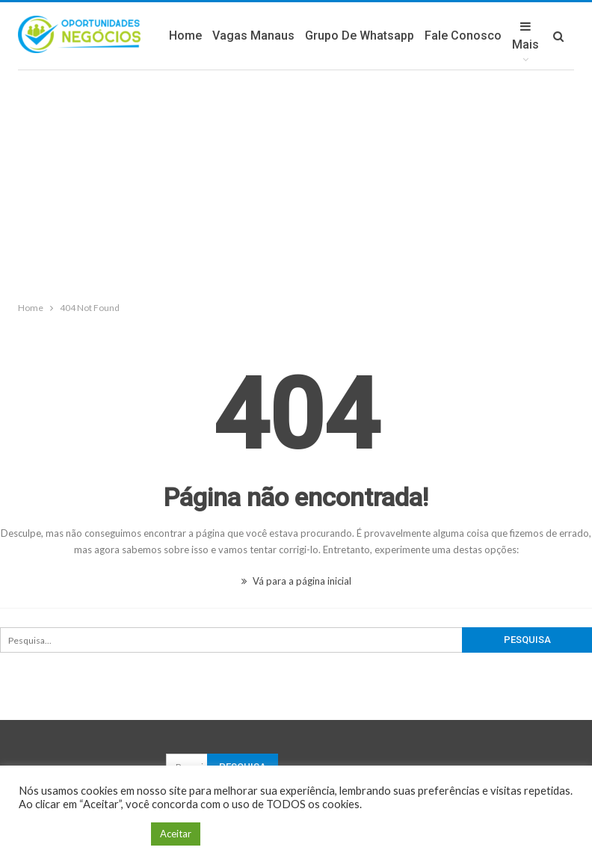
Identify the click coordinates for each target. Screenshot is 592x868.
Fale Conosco (463, 36)
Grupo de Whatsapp (360, 36)
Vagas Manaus (253, 36)
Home (185, 36)
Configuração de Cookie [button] (81, 834)
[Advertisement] (296, 182)
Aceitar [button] (176, 834)
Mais (525, 36)
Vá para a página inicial (296, 581)
